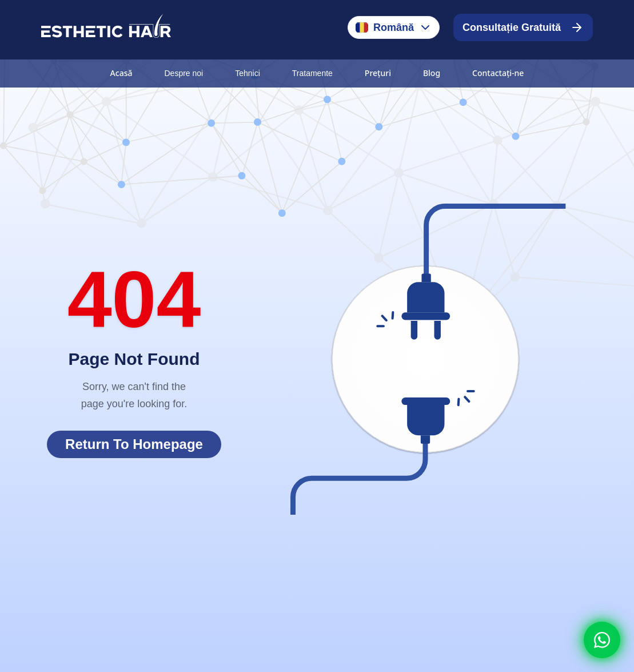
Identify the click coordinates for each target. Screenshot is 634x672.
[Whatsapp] (602, 640)
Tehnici (248, 73)
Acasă (121, 73)
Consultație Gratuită (523, 27)
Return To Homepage (134, 444)
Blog (432, 73)
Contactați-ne (498, 73)
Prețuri (378, 73)
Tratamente (312, 73)
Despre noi (184, 73)
